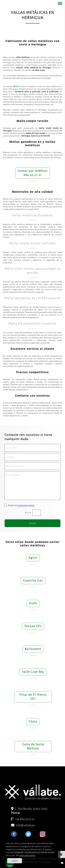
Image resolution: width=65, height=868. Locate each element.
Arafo (33, 603)
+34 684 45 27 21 (23, 819)
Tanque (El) (33, 626)
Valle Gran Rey (33, 672)
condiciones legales (26, 505)
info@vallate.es (23, 825)
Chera (33, 722)
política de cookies (27, 855)
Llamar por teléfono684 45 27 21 (32, 173)
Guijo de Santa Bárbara (33, 746)
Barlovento (33, 649)
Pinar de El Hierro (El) (33, 697)
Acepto (15, 861)
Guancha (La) (33, 581)
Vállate (16, 86)
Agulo (33, 558)
